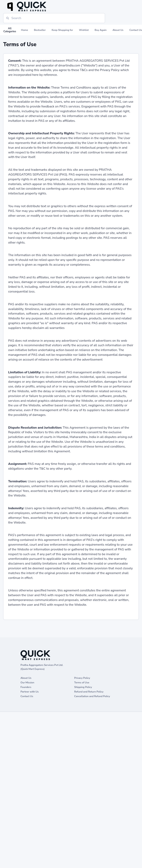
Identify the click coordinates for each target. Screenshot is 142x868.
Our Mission (27, 682)
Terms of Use (82, 682)
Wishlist (84, 30)
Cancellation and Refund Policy (92, 696)
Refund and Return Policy (89, 692)
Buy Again (101, 30)
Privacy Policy (82, 678)
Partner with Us (30, 692)
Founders (26, 687)
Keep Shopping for (62, 30)
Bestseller (40, 30)
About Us (118, 30)
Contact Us (27, 696)
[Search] (54, 18)
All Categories (10, 30)
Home (25, 30)
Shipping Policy (83, 687)
